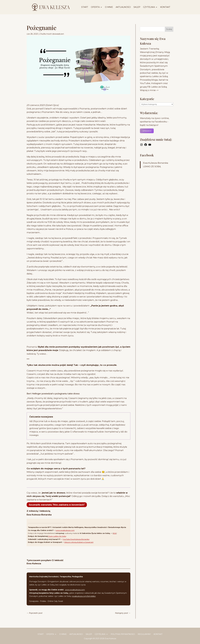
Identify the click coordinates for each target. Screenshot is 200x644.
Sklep (137, 7)
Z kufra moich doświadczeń (52, 34)
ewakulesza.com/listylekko (84, 596)
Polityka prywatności (123, 634)
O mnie (109, 7)
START (85, 7)
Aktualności (123, 7)
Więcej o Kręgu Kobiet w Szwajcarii (79, 542)
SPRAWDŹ (147, 131)
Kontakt (165, 7)
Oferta (95, 7)
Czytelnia (149, 7)
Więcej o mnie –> (149, 90)
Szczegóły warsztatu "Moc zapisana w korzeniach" (57, 505)
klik (115, 533)
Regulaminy (144, 634)
